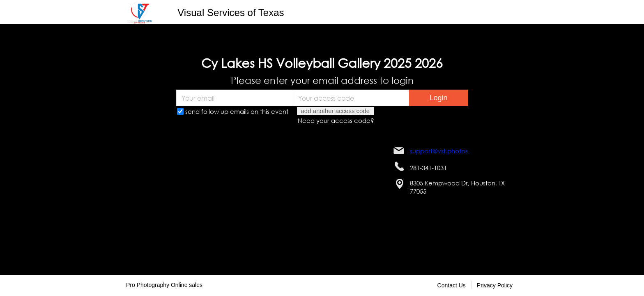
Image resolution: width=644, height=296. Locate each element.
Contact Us (452, 285)
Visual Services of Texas (231, 13)
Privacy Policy (495, 285)
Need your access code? (336, 120)
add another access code (336, 111)
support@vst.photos (439, 151)
